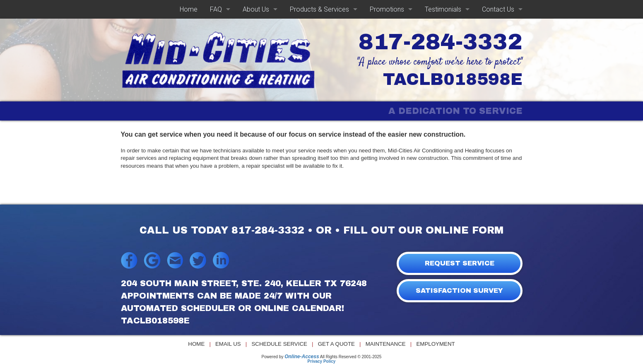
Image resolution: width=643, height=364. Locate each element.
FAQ (216, 9)
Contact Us (498, 9)
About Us (256, 9)
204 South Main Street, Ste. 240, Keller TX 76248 (244, 283)
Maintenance (386, 344)
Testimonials (443, 9)
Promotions (387, 9)
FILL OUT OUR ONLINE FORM (423, 230)
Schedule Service (279, 344)
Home (189, 9)
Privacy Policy (322, 361)
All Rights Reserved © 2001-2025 (351, 357)
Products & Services (319, 9)
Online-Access (302, 357)
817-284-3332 (441, 42)
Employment (435, 344)
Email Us (228, 344)
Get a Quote (336, 344)
